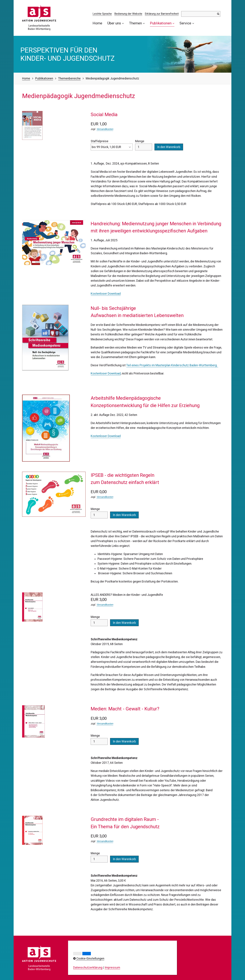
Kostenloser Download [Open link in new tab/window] (106, 436)
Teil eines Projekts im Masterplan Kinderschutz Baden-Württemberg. (172, 365)
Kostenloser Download (106, 294)
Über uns (116, 23)
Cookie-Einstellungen (130, 963)
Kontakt (121, 948)
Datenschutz (125, 958)
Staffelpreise (112, 145)
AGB (119, 967)
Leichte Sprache (102, 14)
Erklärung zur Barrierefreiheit (162, 14)
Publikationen (162, 23)
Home (97, 23)
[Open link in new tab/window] (45, 338)
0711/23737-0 (88, 960)
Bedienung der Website (128, 14)
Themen (137, 23)
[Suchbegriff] (201, 14)
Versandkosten (105, 129)
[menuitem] (99, 23)
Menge (144, 145)
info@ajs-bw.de (84, 971)
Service (187, 23)
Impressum (124, 953)
